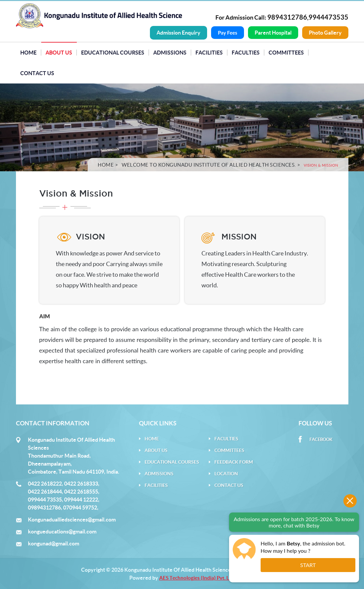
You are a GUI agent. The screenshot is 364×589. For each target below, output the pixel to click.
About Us (59, 52)
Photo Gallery (325, 33)
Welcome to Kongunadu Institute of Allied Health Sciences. (209, 164)
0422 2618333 (81, 483)
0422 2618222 (45, 483)
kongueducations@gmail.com (62, 531)
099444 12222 (81, 499)
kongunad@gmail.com (54, 543)
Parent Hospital (273, 33)
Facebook (321, 439)
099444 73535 (45, 499)
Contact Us (37, 73)
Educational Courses (113, 52)
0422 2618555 (81, 491)
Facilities (209, 52)
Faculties (246, 52)
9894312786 (287, 17)
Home (28, 52)
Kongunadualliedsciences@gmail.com (72, 519)
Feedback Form (234, 462)
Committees (286, 52)
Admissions (170, 52)
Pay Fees (227, 33)
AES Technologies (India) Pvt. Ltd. (197, 578)
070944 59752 (80, 507)
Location (226, 473)
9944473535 (328, 17)
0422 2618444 (45, 491)
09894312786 (44, 507)
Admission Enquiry (179, 33)
